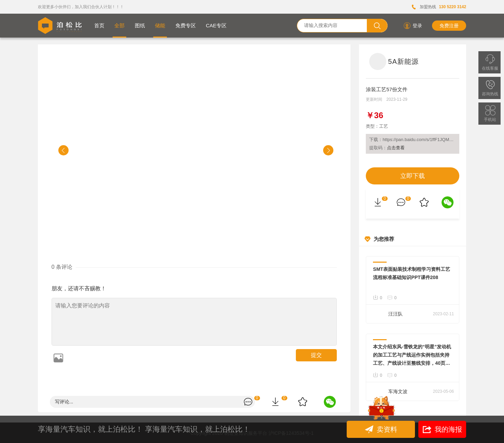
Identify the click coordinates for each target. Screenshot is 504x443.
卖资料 (382, 429)
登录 (412, 26)
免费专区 (186, 25)
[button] (63, 150)
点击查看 (396, 148)
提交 (316, 355)
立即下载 (413, 176)
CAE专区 (216, 25)
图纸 (140, 25)
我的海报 (442, 429)
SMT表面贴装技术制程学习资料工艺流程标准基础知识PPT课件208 (412, 273)
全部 (119, 25)
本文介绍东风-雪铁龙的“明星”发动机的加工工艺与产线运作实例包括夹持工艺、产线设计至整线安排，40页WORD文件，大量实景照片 (412, 356)
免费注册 (449, 26)
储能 (160, 25)
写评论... (64, 402)
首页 (99, 25)
